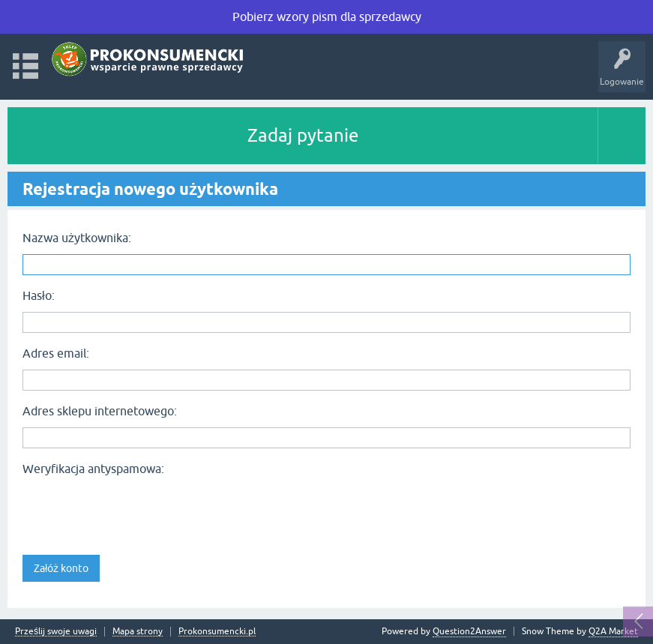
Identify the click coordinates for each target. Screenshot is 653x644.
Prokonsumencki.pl (217, 632)
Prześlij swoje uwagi (56, 632)
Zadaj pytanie (303, 135)
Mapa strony (138, 632)
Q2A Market (613, 631)
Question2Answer (469, 631)
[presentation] (136, 511)
